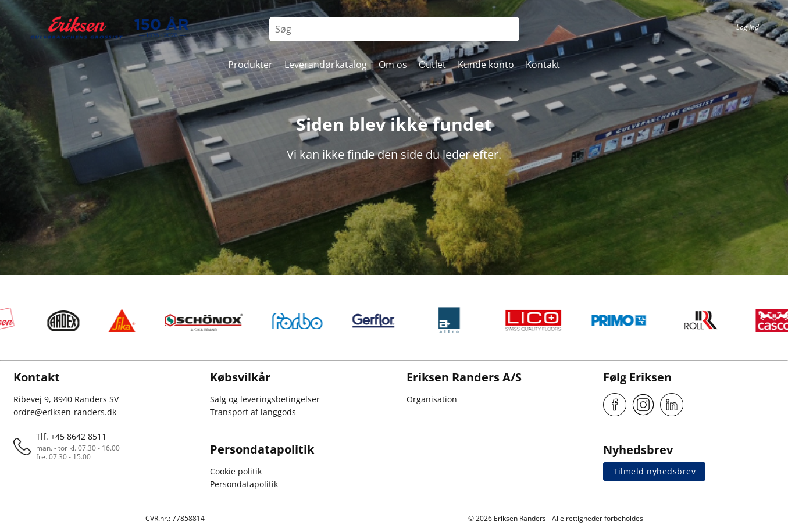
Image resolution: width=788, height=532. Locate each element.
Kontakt (543, 65)
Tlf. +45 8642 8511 (71, 436)
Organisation (432, 399)
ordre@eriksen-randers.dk (65, 412)
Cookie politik (236, 471)
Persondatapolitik (244, 484)
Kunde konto (486, 65)
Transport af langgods (253, 412)
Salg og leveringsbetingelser (265, 399)
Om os (393, 65)
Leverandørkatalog (326, 65)
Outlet (432, 65)
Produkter (250, 65)
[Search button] (507, 29)
